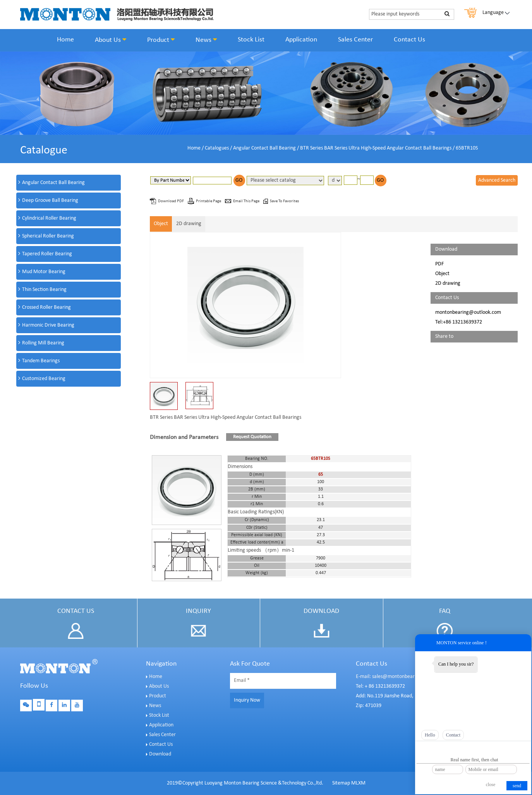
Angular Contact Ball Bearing (264, 148)
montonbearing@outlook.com (468, 312)
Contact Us (409, 40)
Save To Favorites (284, 201)
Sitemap (341, 783)
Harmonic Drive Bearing (48, 325)
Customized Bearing (44, 379)
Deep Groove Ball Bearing (50, 200)
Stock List (251, 40)
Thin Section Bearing (44, 290)
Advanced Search (497, 180)
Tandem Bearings (41, 361)
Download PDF (171, 201)
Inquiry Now (247, 700)
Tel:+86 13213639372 (459, 322)
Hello (430, 735)
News (206, 40)
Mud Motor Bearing (44, 272)
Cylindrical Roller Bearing (49, 218)
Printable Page (209, 201)
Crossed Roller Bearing (46, 307)
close (491, 785)
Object (161, 224)
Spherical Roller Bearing (48, 236)
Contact (453, 735)
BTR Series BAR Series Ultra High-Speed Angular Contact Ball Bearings (376, 148)
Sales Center (355, 40)
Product (161, 40)
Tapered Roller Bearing (47, 254)
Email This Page (247, 201)
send (517, 786)
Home (65, 40)
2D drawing (189, 224)
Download (160, 754)
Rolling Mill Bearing (43, 343)
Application (301, 40)
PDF (439, 264)
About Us (111, 40)
